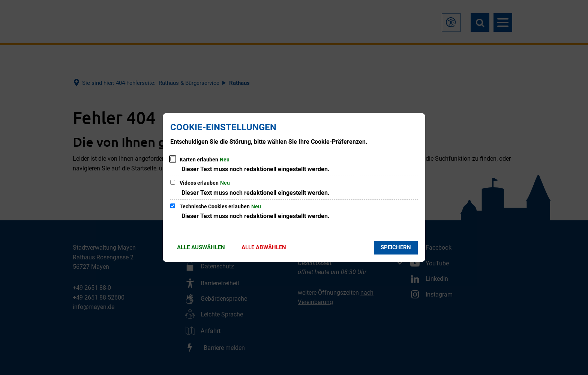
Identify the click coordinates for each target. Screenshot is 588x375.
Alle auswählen (201, 247)
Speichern (396, 247)
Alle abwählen (264, 247)
